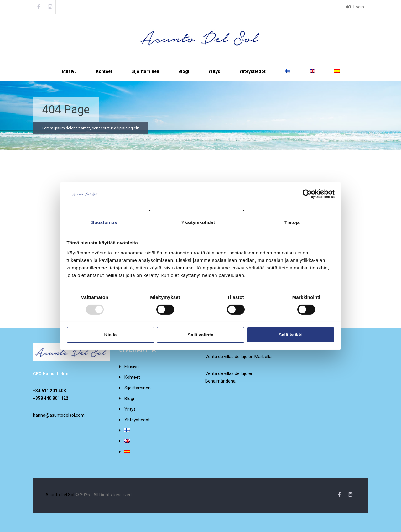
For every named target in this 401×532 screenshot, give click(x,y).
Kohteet (104, 71)
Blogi (184, 71)
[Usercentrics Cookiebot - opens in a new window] (307, 194)
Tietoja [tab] (292, 222)
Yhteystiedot (253, 71)
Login (355, 7)
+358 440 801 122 (51, 398)
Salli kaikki (291, 335)
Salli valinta (201, 335)
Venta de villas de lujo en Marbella (238, 357)
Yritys (214, 71)
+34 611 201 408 (49, 391)
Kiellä (110, 335)
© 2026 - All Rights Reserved (89, 495)
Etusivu (69, 71)
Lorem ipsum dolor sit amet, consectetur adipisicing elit (91, 128)
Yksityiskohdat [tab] (198, 222)
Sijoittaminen (145, 71)
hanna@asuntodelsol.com (59, 415)
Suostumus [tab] (104, 222)
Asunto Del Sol (60, 495)
